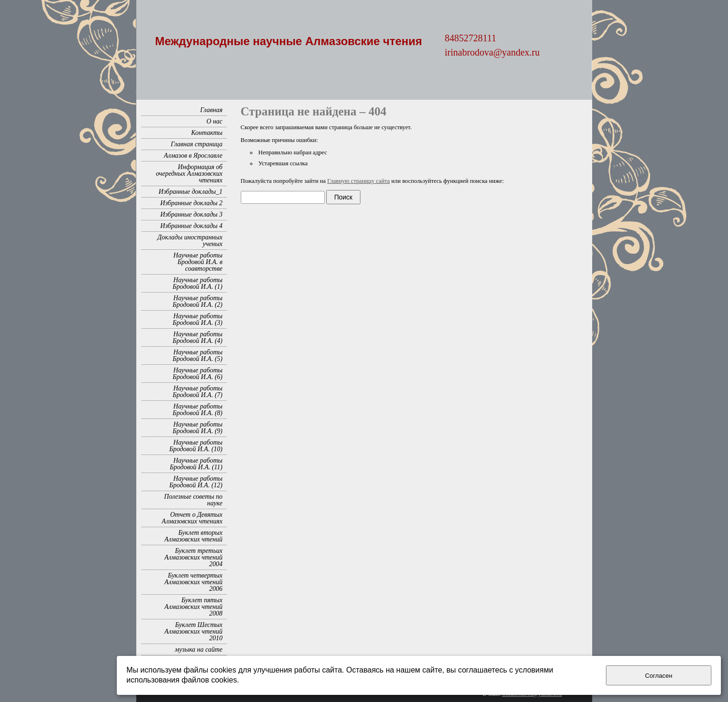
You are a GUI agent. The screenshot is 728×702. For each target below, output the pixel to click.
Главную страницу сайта (359, 181)
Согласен (659, 676)
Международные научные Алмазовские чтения (289, 41)
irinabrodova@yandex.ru (492, 52)
